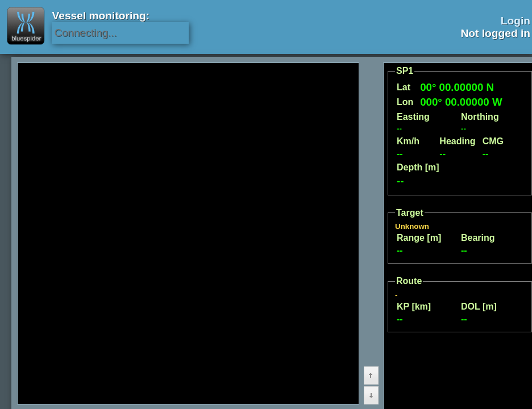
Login (516, 21)
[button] (331, 327)
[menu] (81, 369)
